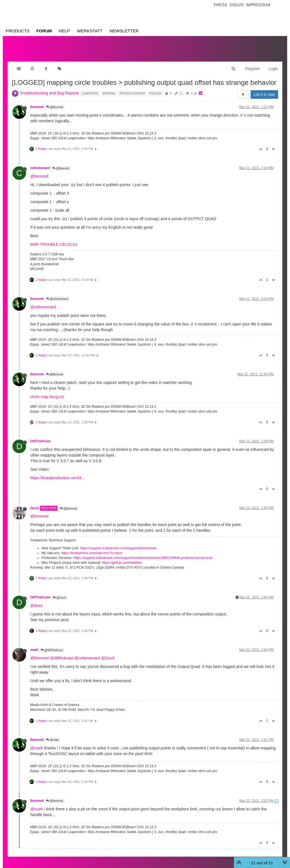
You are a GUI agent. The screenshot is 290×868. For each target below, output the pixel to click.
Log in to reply (264, 89)
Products (18, 31)
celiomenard (40, 162)
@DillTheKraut (52, 645)
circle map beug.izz (47, 391)
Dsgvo (237, 5)
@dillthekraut (61, 652)
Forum (44, 31)
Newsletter (124, 31)
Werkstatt (90, 31)
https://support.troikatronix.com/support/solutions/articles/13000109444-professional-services (143, 552)
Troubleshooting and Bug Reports (49, 87)
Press (220, 5)
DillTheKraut (40, 436)
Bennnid (37, 101)
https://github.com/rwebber (122, 557)
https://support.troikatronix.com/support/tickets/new (118, 543)
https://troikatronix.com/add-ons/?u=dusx (92, 547)
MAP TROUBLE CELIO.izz (54, 239)
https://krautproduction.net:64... (58, 472)
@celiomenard (57, 293)
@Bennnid (55, 101)
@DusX (59, 592)
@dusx (37, 600)
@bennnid (39, 171)
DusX (35, 503)
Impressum (258, 5)
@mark (53, 734)
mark (34, 644)
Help (64, 31)
